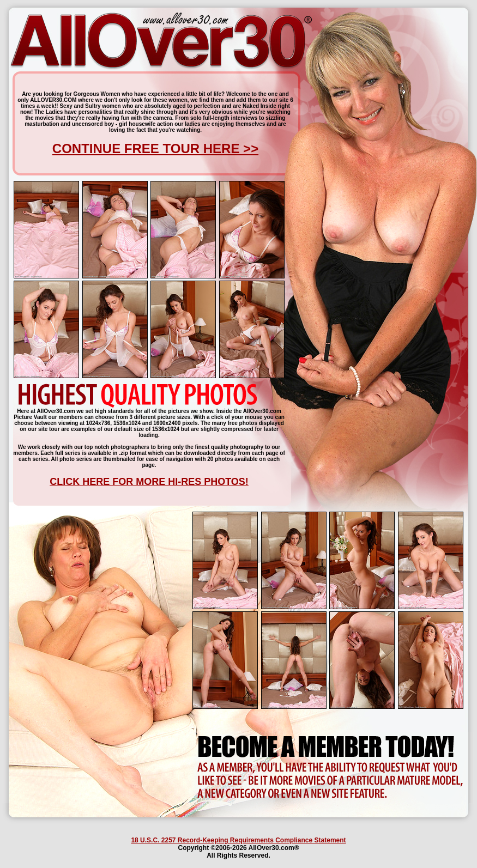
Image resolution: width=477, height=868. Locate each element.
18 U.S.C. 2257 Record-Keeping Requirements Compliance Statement (238, 840)
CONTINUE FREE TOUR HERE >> (155, 148)
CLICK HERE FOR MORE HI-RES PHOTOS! (149, 482)
